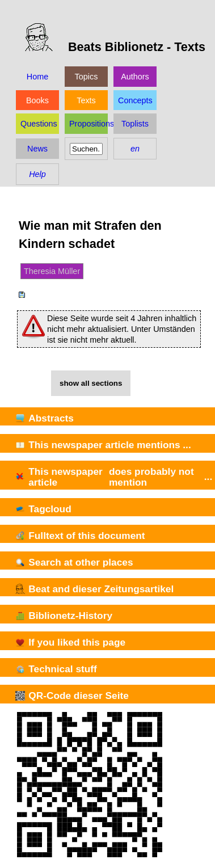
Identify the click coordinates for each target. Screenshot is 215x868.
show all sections (91, 383)
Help (37, 174)
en (135, 149)
